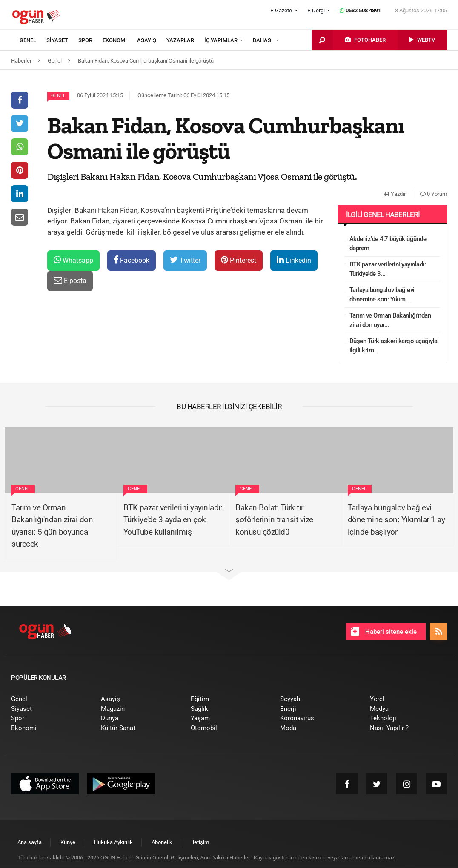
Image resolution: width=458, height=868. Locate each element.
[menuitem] (33, 40)
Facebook (132, 260)
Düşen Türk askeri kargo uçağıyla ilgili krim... (394, 346)
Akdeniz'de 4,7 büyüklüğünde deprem (388, 244)
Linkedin (294, 260)
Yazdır (395, 194)
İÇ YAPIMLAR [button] (222, 40)
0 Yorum (434, 194)
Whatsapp (73, 260)
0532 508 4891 (360, 10)
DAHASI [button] (263, 40)
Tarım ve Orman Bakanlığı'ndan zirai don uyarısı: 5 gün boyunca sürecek (52, 526)
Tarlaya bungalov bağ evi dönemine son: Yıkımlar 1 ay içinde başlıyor (396, 520)
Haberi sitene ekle (384, 631)
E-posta (70, 280)
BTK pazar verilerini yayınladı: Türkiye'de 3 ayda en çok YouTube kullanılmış (173, 520)
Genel (58, 96)
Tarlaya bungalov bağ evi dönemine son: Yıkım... (382, 295)
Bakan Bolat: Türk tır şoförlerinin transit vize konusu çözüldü (274, 520)
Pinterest (239, 260)
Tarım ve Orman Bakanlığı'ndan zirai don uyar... (390, 320)
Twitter (185, 260)
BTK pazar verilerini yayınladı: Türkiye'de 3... (388, 269)
